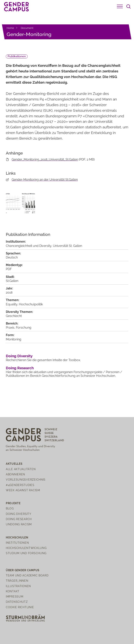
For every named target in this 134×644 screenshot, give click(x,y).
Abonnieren (15, 474)
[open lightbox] (20, 206)
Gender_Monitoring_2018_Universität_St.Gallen (45, 159)
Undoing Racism (19, 524)
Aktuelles (14, 464)
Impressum (14, 596)
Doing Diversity (19, 356)
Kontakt (13, 591)
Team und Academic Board (27, 575)
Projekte (13, 503)
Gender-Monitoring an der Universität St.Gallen (45, 180)
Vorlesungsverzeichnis (26, 480)
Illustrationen (18, 586)
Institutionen (17, 543)
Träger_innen (17, 581)
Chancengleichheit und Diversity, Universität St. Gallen (44, 246)
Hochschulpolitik (31, 304)
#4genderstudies (20, 485)
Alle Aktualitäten (21, 469)
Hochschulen (17, 537)
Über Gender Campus (23, 570)
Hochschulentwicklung (26, 548)
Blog (10, 508)
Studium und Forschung (26, 553)
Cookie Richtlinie (20, 607)
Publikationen (17, 56)
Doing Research (20, 368)
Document (27, 28)
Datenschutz (17, 602)
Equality (12, 304)
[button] (120, 6)
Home (10, 28)
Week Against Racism (23, 490)
